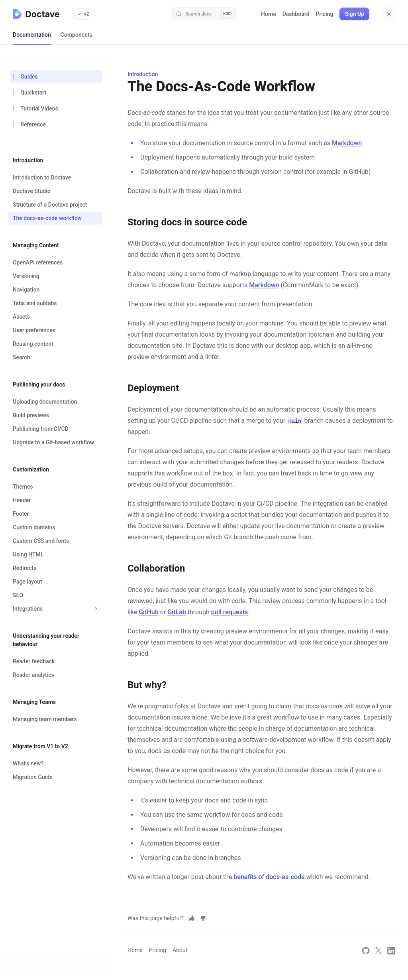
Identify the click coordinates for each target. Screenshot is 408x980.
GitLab (177, 612)
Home (269, 14)
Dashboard (296, 14)
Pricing (324, 14)
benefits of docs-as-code (269, 877)
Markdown (347, 143)
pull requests (229, 612)
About (180, 950)
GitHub (149, 612)
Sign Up (354, 14)
